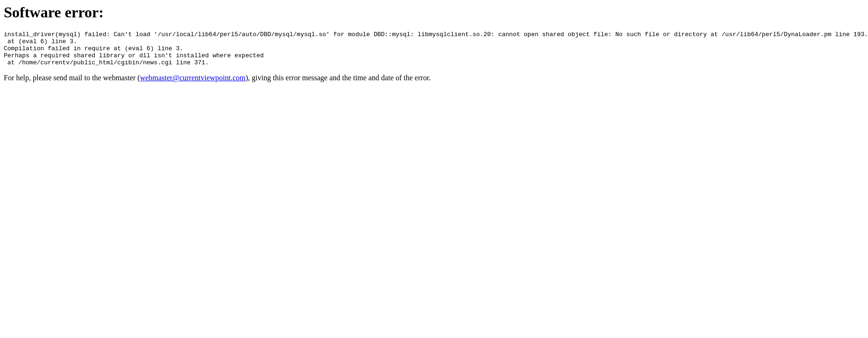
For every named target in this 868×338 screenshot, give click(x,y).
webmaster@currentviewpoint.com (193, 85)
